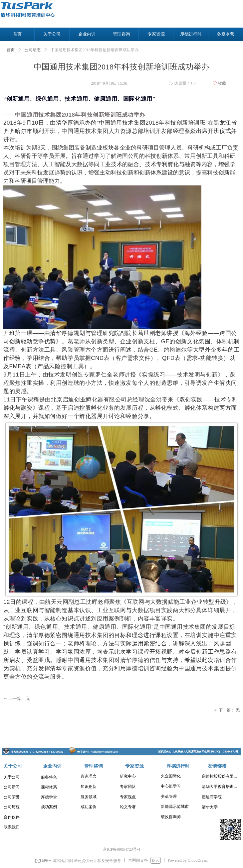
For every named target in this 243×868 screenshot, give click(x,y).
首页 (11, 50)
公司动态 (33, 50)
